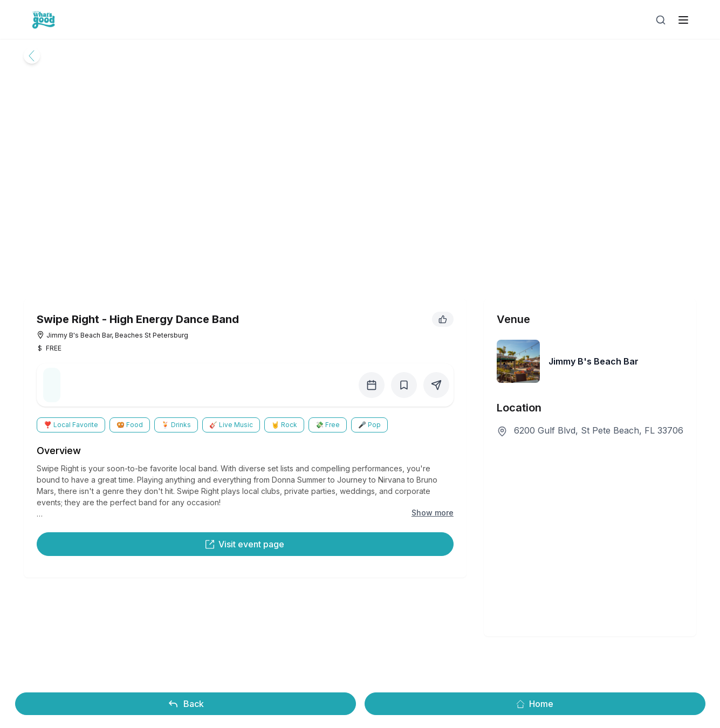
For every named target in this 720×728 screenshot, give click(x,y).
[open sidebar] (683, 20)
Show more (433, 513)
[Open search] (661, 20)
